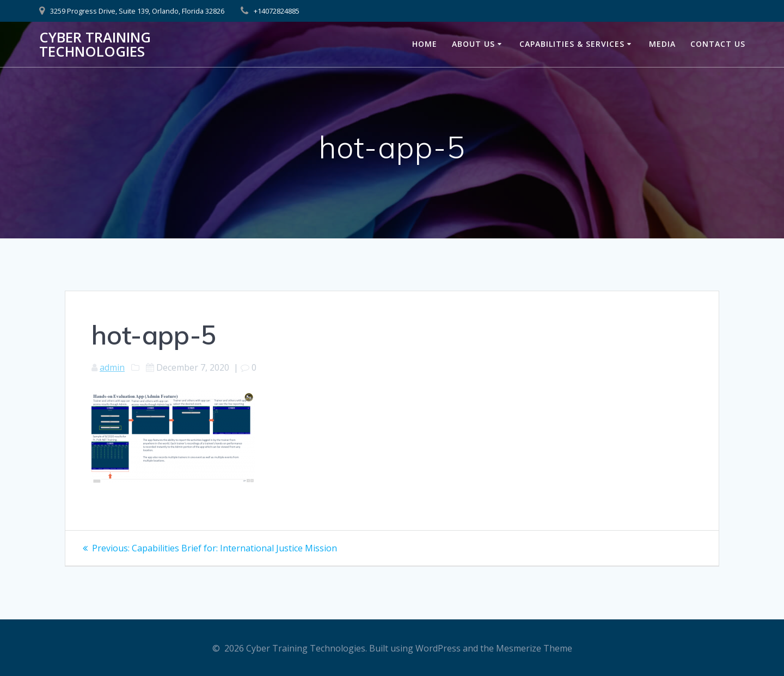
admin (112, 367)
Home (425, 44)
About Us (473, 44)
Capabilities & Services (572, 44)
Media (662, 44)
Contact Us (718, 44)
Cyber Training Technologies (95, 44)
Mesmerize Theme (534, 648)
